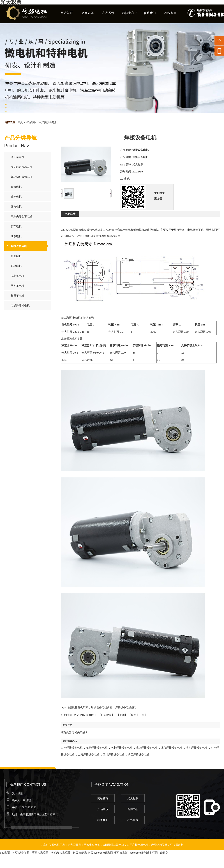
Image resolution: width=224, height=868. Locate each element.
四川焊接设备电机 (114, 754)
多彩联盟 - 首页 (69, 853)
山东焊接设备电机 (72, 748)
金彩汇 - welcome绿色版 (134, 853)
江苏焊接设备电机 (97, 748)
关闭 (122, 715)
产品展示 (32, 122)
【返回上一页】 (138, 715)
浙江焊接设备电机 (138, 754)
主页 (20, 122)
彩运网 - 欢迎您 (159, 853)
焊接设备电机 (49, 122)
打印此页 (106, 715)
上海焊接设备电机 (89, 754)
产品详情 (70, 214)
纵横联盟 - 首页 (28, 853)
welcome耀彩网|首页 (107, 853)
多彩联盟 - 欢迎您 (48, 853)
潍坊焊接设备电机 (147, 748)
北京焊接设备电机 (172, 748)
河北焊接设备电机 (122, 748)
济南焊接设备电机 (197, 748)
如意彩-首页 (86, 853)
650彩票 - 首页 (9, 853)
